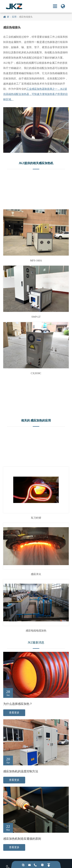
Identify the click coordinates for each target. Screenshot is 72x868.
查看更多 (14, 713)
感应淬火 (36, 574)
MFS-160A (36, 261)
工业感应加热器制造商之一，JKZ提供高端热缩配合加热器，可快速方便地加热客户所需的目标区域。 (36, 94)
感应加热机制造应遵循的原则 (22, 839)
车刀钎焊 (36, 518)
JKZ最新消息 (36, 643)
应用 (14, 17)
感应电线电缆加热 (36, 631)
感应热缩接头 (26, 17)
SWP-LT (36, 317)
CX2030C (36, 373)
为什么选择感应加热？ (18, 704)
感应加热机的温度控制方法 (21, 771)
